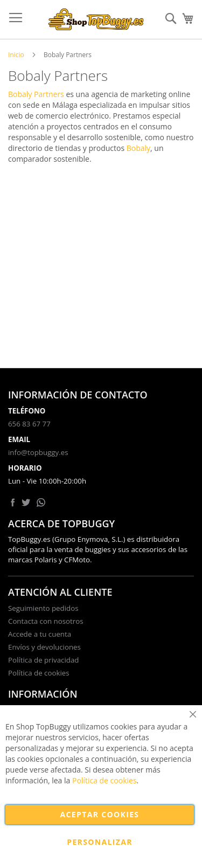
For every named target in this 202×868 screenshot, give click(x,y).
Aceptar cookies (100, 814)
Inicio (16, 55)
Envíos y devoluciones (44, 647)
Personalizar (100, 842)
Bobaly (138, 148)
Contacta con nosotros (46, 621)
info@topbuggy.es (38, 452)
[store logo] (96, 20)
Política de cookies (39, 673)
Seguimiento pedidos (43, 608)
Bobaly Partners (36, 94)
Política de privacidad (43, 660)
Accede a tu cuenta (40, 634)
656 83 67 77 (29, 424)
